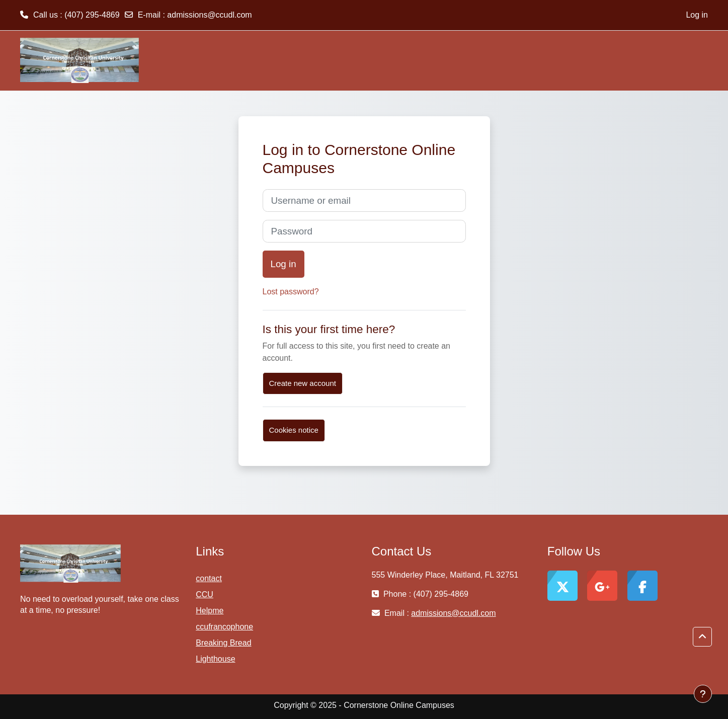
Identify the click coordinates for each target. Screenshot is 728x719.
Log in (697, 15)
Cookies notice (294, 430)
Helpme (210, 611)
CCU (205, 594)
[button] (702, 637)
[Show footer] (703, 694)
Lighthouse (215, 659)
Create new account (303, 383)
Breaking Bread (223, 643)
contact (209, 578)
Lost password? (291, 292)
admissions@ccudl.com (209, 15)
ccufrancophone (224, 627)
